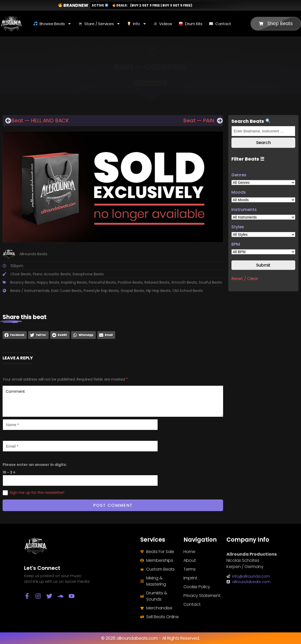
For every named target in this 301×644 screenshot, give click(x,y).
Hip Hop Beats (158, 291)
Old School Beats (188, 291)
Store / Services (99, 24)
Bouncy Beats (23, 282)
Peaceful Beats (102, 282)
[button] (15, 335)
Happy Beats (48, 282)
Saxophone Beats (88, 274)
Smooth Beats (184, 282)
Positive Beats (130, 282)
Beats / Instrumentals (30, 291)
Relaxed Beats (157, 282)
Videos (163, 24)
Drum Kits (191, 24)
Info (137, 24)
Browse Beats (52, 24)
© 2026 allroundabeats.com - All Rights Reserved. (150, 638)
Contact (220, 24)
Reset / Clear (245, 279)
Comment (113, 401)
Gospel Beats (132, 291)
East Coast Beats (67, 291)
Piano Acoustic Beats (52, 274)
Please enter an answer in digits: (35, 465)
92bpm (17, 266)
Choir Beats (21, 274)
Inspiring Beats (74, 282)
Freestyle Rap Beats (101, 291)
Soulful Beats (210, 282)
